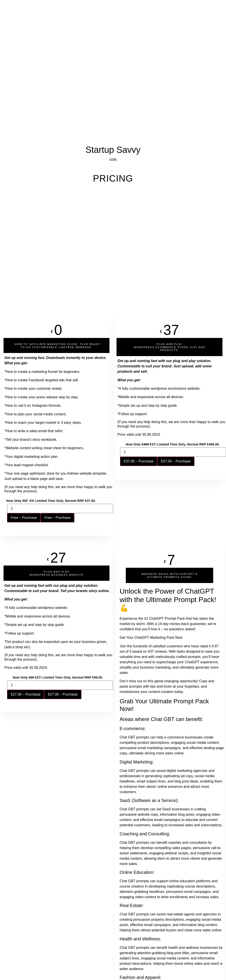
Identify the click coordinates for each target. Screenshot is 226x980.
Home (113, 159)
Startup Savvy (113, 150)
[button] (56, 346)
